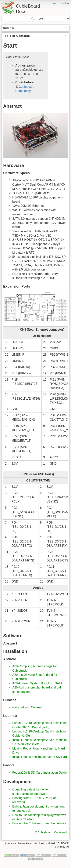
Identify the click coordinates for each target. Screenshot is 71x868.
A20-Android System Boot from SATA (37, 683)
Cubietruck (61, 832)
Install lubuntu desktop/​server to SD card (40, 757)
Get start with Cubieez (27, 707)
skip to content (61, 3)
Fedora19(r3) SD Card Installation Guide (39, 773)
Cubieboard (45, 832)
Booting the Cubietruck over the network (39, 823)
